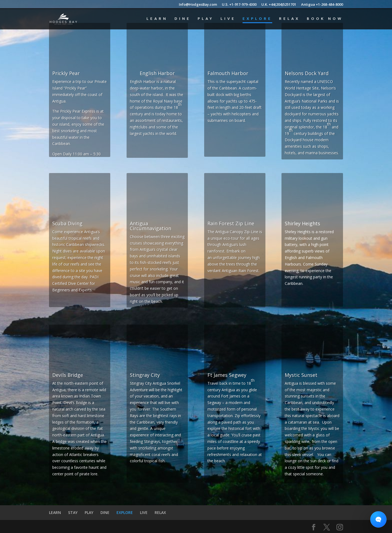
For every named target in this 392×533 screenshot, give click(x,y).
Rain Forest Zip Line (231, 223)
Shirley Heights (302, 223)
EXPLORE (257, 19)
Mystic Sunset (301, 375)
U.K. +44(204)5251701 (279, 5)
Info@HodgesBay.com (198, 5)
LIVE (228, 19)
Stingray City (145, 375)
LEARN (157, 19)
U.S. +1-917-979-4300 (239, 5)
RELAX (290, 19)
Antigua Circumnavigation (151, 226)
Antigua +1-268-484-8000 (322, 5)
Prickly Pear (66, 73)
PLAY (206, 19)
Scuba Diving (67, 223)
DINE (183, 19)
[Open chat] (378, 519)
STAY (73, 512)
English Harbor (157, 73)
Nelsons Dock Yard (307, 73)
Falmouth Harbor (228, 73)
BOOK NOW (325, 19)
